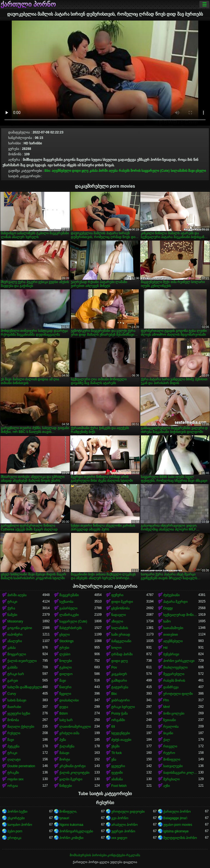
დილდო (66, 674)
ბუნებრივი (171, 654)
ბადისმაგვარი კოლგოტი (181, 773)
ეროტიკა (14, 838)
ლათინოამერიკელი (75, 727)
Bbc (48, 171)
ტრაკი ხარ (16, 674)
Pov (114, 667)
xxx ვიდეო (119, 838)
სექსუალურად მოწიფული (181, 615)
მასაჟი (64, 753)
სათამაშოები (173, 628)
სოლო (116, 648)
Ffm (166, 700)
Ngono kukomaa (71, 825)
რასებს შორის (130, 171)
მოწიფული (172, 759)
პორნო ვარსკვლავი (179, 661)
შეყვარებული (174, 674)
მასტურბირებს (71, 628)
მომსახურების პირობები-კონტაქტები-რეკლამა (105, 855)
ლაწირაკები (69, 615)
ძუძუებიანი (171, 595)
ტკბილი (65, 667)
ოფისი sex (15, 779)
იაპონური (15, 635)
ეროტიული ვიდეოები (128, 812)
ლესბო (65, 654)
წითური (65, 687)
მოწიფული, (68, 812)
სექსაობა (66, 602)
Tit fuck (116, 753)
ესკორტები (16, 818)
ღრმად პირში (122, 654)
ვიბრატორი (120, 700)
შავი (191, 171)
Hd (165, 648)
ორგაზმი (118, 720)
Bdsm (64, 713)
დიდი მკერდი (122, 602)
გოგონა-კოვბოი (20, 628)
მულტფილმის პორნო (180, 838)
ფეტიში (117, 773)
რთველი (170, 746)
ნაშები (12, 615)
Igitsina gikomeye (176, 831)
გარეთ (13, 681)
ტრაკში (13, 773)
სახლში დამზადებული (25, 687)
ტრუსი (64, 648)
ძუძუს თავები (121, 740)
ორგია (13, 786)
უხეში (115, 746)
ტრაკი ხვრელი (123, 707)
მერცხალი (171, 779)
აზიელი (117, 621)
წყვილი (65, 694)
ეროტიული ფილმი (178, 694)
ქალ (167, 740)
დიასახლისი (69, 700)
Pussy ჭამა (119, 713)
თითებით (171, 635)
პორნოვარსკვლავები (76, 831)
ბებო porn (15, 831)
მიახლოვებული (175, 667)
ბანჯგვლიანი (121, 641)
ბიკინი (168, 733)
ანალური (15, 641)
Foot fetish (119, 786)
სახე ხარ (66, 720)
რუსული (14, 733)
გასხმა (12, 667)
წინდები (66, 786)
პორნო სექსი (17, 812)
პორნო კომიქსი (71, 838)
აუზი (167, 786)
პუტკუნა (13, 746)
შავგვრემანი (69, 595)
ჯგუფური (118, 766)
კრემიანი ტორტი (72, 766)
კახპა (94, 171)
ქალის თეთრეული (22, 661)
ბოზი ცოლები (174, 713)
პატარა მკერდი (175, 602)
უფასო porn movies (178, 825)
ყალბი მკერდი (71, 779)
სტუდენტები (121, 733)
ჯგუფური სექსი (19, 713)
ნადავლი (119, 615)
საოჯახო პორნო (20, 825)
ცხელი (201, 171)
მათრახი (14, 707)
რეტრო (169, 753)
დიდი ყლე (80, 171)
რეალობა (171, 727)
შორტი (65, 759)
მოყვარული (17, 654)
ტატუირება (120, 687)
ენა (114, 759)
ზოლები (66, 661)
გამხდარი (119, 681)
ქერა (11, 608)
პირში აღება (108, 171)
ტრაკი (12, 602)
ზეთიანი (170, 720)
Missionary (15, 621)
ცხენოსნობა (120, 608)
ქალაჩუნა (67, 746)
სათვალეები (173, 766)
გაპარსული (68, 608)
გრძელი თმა (69, 733)
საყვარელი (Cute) (155, 171)
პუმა (63, 740)
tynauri (64, 818)
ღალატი (14, 759)
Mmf (166, 707)
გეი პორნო (120, 818)
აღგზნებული (61, 171)
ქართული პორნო (28, 4)
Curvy (12, 694)
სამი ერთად (121, 635)
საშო (167, 621)
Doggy (168, 608)
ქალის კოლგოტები (74, 773)
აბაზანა (117, 779)
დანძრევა (171, 687)
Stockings (66, 641)
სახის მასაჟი (17, 700)
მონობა (13, 720)
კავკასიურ (119, 674)
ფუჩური (117, 595)
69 (113, 727)
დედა (64, 707)
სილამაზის (179, 171)
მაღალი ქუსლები (21, 727)
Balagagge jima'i (175, 818)
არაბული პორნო (124, 825)
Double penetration (21, 766)
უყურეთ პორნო (123, 831)
